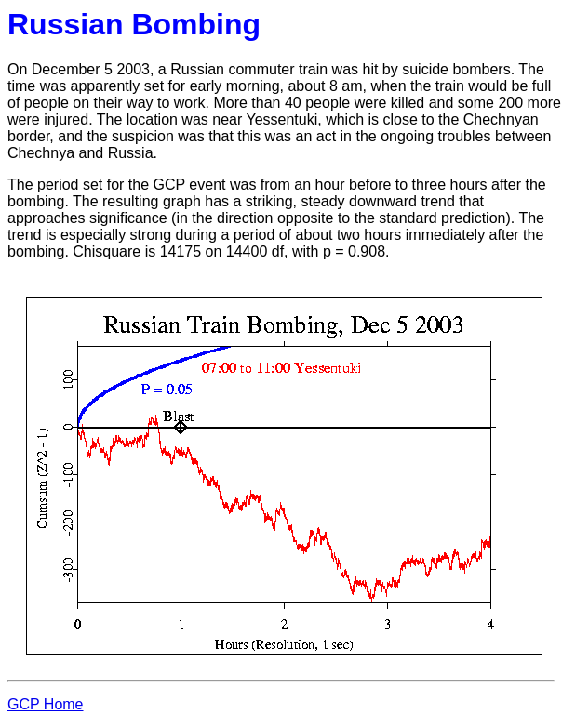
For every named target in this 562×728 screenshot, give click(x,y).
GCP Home (46, 704)
